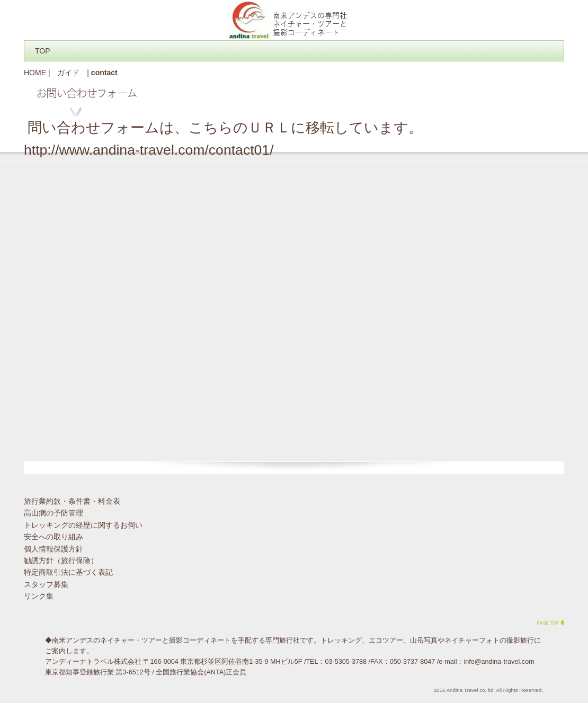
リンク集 (39, 596)
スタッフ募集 (46, 584)
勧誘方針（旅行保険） (61, 560)
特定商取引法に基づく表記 (68, 572)
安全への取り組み (54, 537)
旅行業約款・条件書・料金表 (72, 501)
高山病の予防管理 (54, 513)
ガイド (68, 73)
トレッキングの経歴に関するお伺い (83, 525)
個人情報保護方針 (54, 549)
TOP (43, 51)
